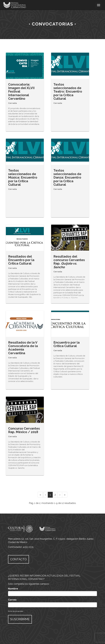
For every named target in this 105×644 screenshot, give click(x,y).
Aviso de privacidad (16, 611)
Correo (12, 600)
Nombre (13, 589)
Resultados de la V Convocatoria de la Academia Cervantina (23, 348)
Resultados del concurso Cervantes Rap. (69, 262)
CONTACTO (18, 559)
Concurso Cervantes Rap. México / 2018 (24, 430)
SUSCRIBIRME (20, 619)
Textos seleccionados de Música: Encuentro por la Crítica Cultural (23, 177)
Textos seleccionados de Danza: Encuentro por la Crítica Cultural (67, 177)
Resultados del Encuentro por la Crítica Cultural (21, 260)
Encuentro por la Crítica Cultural (67, 344)
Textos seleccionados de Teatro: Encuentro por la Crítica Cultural (68, 91)
